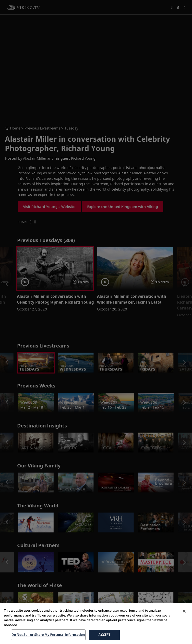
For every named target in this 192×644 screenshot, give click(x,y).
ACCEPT (104, 635)
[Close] (184, 611)
